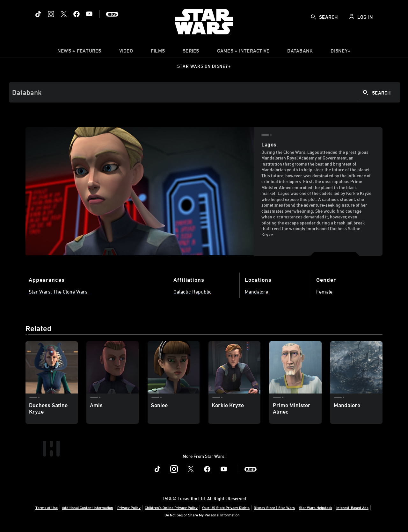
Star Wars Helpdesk (316, 507)
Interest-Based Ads (352, 507)
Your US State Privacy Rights (226, 507)
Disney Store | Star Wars (274, 507)
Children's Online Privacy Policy (171, 507)
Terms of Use (47, 507)
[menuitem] (126, 52)
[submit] (313, 17)
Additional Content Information (87, 507)
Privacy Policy (129, 507)
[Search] (205, 92)
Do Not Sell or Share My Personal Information (202, 515)
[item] (79, 52)
